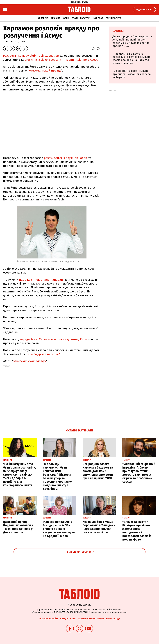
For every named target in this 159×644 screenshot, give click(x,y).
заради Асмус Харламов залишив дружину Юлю (53, 339)
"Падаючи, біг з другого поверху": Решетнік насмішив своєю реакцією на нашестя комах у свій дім (131, 58)
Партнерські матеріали (91, 619)
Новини (118, 31)
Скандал (56, 18)
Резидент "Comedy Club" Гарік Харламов (31, 56)
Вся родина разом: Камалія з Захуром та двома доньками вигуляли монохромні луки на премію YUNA (98, 471)
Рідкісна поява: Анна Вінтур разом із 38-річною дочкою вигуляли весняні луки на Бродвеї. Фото (59, 529)
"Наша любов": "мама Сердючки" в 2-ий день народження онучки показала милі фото (99, 527)
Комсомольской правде (45, 71)
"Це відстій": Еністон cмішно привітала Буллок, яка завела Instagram (132, 74)
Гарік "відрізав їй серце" (43, 354)
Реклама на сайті (48, 619)
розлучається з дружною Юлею (66, 158)
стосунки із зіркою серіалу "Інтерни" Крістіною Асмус (61, 60)
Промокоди (113, 619)
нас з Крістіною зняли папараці (41, 280)
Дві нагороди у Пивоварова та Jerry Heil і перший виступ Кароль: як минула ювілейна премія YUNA (132, 41)
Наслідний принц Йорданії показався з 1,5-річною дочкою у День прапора (18, 527)
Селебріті (43, 18)
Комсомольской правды (29, 361)
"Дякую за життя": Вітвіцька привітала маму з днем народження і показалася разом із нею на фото (137, 531)
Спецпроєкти (113, 18)
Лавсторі (85, 18)
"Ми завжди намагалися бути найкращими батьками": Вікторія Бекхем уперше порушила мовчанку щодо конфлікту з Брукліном (57, 476)
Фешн (66, 18)
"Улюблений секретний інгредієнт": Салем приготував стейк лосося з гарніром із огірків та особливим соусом (139, 473)
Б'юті (75, 18)
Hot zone (98, 18)
